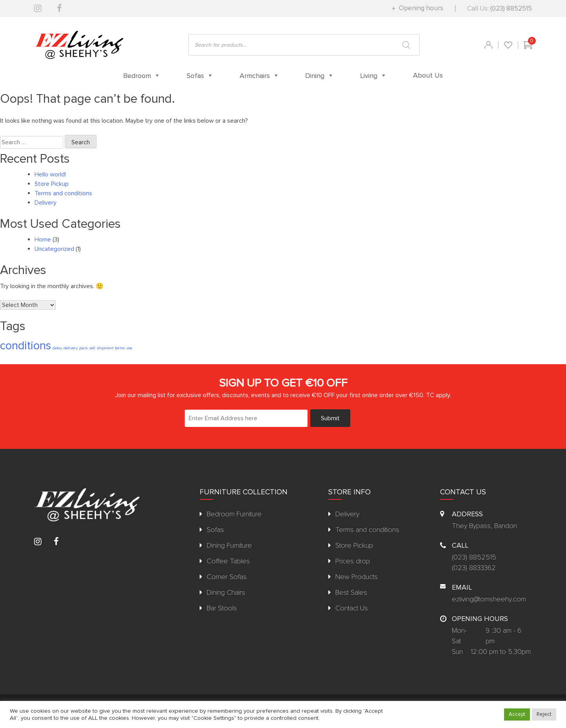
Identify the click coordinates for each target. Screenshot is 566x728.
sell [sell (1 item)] (92, 348)
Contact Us (352, 608)
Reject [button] (544, 714)
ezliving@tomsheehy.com (489, 599)
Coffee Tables (228, 561)
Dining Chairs (226, 592)
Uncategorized (54, 249)
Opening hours (420, 8)
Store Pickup (52, 184)
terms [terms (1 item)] (120, 348)
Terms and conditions (63, 193)
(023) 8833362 (474, 568)
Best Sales (351, 592)
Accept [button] (517, 714)
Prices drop (353, 561)
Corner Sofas (227, 577)
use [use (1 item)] (129, 348)
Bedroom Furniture (234, 514)
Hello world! (50, 174)
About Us (428, 75)
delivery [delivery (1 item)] (71, 348)
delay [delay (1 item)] (57, 348)
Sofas (215, 530)
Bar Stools (222, 608)
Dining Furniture (229, 545)
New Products (357, 577)
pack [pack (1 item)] (84, 348)
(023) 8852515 (511, 8)
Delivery (45, 203)
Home (43, 240)
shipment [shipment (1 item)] (105, 348)
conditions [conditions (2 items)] (25, 346)
